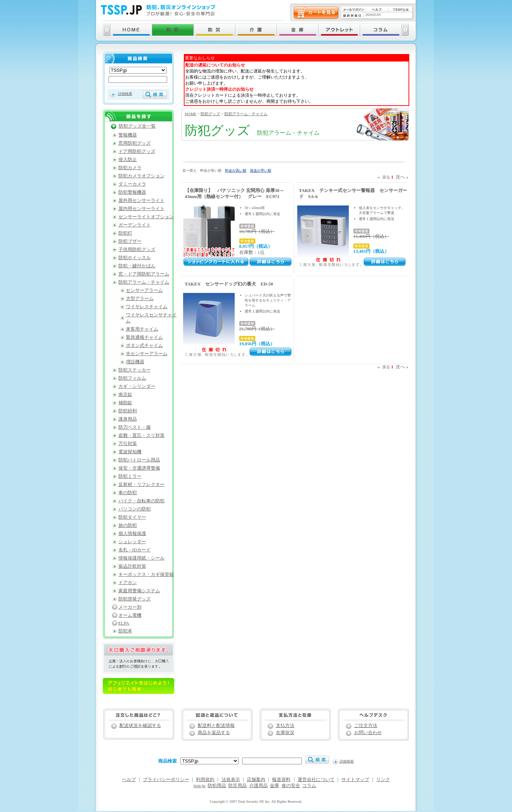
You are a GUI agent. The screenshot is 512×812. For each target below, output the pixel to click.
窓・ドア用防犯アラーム (144, 274)
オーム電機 (130, 615)
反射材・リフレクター (142, 485)
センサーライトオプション (146, 217)
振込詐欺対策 (132, 566)
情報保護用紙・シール (142, 558)
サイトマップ (355, 780)
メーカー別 (130, 607)
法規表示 (231, 780)
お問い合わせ (368, 733)
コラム (309, 786)
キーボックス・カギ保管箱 (146, 575)
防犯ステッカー (135, 370)
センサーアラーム (144, 290)
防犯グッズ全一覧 (137, 126)
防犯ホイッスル (135, 258)
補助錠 (125, 403)
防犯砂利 (128, 411)
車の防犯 (128, 493)
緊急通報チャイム (144, 337)
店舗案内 (256, 780)
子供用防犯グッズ (137, 250)
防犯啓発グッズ (135, 599)
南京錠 (125, 395)
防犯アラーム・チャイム (246, 114)
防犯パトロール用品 (139, 460)
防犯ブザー (130, 241)
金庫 (274, 786)
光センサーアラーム (147, 354)
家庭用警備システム (139, 591)
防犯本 (125, 631)
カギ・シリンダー (137, 386)
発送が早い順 (261, 170)
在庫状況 (285, 733)
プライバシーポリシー (166, 780)
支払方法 (285, 726)
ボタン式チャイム (144, 346)
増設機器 (135, 362)
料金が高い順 (236, 170)
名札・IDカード (135, 550)
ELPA (124, 623)
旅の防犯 (128, 525)
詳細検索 (125, 94)
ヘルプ (129, 780)
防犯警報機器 (132, 192)
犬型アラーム (140, 299)
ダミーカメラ (132, 184)
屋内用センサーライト (142, 209)
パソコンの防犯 (135, 509)
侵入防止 (128, 160)
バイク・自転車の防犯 (142, 501)
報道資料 (281, 780)
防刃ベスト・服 (135, 427)
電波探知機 (130, 452)
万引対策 (128, 444)
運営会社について (316, 780)
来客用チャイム (142, 329)
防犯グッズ (210, 114)
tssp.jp (200, 786)
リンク (383, 780)
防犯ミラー (130, 476)
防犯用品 (217, 786)
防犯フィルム (132, 378)
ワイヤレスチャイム (147, 307)
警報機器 (128, 135)
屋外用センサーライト (142, 201)
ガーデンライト (135, 225)
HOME (191, 114)
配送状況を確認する (140, 726)
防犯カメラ (130, 168)
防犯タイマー (132, 517)
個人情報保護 (132, 534)
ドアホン (128, 583)
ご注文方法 (366, 726)
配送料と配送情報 (216, 726)
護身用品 (128, 419)
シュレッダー (132, 542)
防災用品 (238, 786)
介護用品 (258, 786)
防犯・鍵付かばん (137, 266)
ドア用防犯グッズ (137, 151)
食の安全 (291, 786)
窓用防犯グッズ (135, 143)
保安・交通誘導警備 (139, 468)
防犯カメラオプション (142, 176)
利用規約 (205, 780)
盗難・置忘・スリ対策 (142, 436)
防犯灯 (125, 233)
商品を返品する (214, 733)
